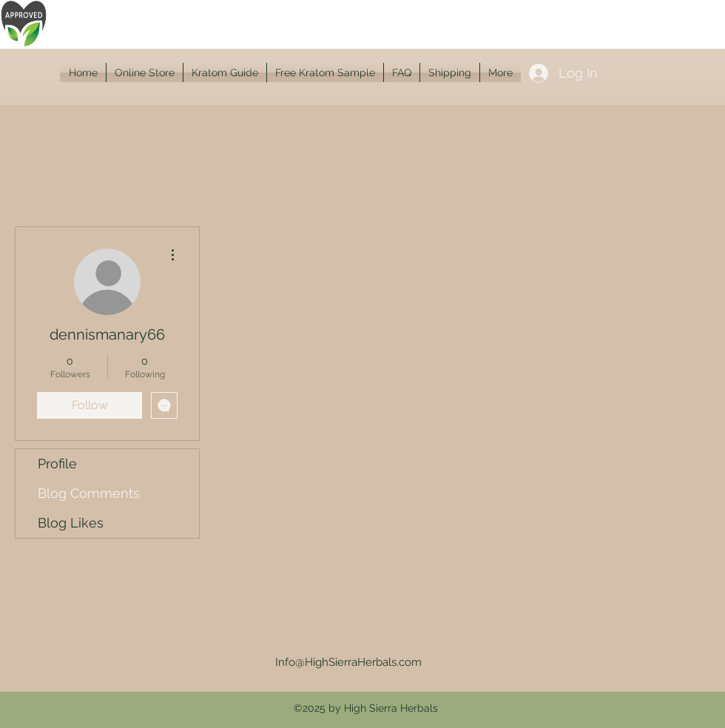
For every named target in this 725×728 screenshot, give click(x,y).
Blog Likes (71, 523)
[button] (145, 73)
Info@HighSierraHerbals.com (348, 662)
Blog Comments (89, 493)
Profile (57, 464)
